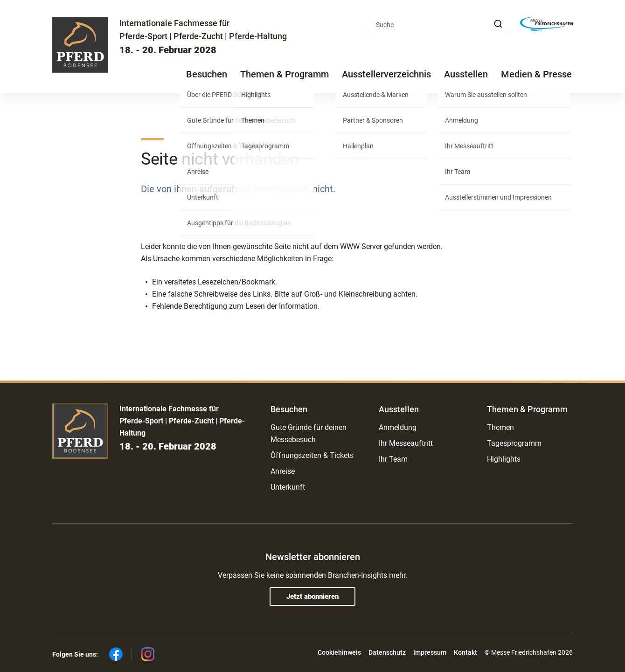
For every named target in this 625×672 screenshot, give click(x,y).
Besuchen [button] (207, 74)
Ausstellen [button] (466, 74)
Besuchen (289, 409)
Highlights (504, 459)
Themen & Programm (527, 409)
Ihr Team (393, 459)
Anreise (283, 471)
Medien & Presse (536, 74)
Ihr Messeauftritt (406, 443)
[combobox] (438, 24)
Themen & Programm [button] (285, 74)
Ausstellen (399, 409)
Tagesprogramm (514, 443)
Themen (500, 427)
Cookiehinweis (339, 652)
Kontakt (465, 652)
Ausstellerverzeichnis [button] (386, 74)
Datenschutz (387, 652)
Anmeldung (398, 427)
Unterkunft (288, 487)
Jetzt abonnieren (312, 596)
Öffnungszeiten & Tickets (312, 455)
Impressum (430, 652)
